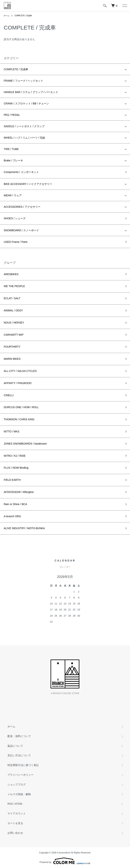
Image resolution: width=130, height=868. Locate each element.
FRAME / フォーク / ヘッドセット (23, 81)
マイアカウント (17, 813)
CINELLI (9, 395)
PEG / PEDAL (12, 115)
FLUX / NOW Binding (16, 468)
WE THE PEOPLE (14, 286)
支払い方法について (19, 755)
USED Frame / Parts (16, 242)
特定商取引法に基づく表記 (23, 765)
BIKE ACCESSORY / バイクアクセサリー (28, 184)
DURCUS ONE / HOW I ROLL (21, 407)
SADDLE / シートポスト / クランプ (24, 126)
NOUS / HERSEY (14, 323)
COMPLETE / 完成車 (23, 16)
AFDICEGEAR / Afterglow (19, 492)
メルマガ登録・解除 (19, 794)
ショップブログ (17, 785)
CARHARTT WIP (14, 335)
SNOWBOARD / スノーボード (21, 230)
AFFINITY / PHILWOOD (18, 383)
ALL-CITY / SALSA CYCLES (20, 371)
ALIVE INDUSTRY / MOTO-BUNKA (24, 528)
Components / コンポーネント (21, 172)
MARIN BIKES (12, 359)
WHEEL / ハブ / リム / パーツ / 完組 (24, 138)
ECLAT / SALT (12, 298)
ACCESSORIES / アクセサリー (22, 207)
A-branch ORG (12, 516)
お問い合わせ (15, 833)
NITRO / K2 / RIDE (15, 456)
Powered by (65, 861)
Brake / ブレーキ (13, 160)
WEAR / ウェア (13, 195)
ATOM (19, 804)
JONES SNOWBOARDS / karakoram (25, 444)
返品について (15, 746)
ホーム (7, 16)
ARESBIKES (11, 274)
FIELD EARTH (12, 480)
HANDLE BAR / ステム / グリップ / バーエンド (31, 92)
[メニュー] (124, 6)
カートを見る (15, 823)
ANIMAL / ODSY (13, 310)
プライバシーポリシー (20, 775)
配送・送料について (19, 736)
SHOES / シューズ (15, 218)
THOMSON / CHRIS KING (19, 419)
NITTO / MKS (12, 431)
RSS (10, 804)
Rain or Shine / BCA (15, 504)
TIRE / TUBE (11, 149)
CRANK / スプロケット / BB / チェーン (26, 103)
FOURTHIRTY (12, 347)
